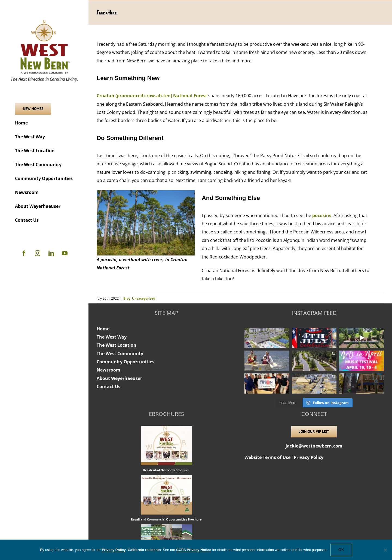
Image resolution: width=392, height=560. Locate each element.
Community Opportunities (125, 362)
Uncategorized (144, 298)
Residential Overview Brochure (166, 470)
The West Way (112, 337)
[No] (385, 550)
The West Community (120, 354)
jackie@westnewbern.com (314, 446)
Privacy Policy (309, 457)
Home (103, 329)
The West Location (117, 345)
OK (341, 550)
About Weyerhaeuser (119, 378)
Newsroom (108, 370)
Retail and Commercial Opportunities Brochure (166, 519)
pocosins (322, 215)
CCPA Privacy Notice (194, 550)
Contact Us (108, 386)
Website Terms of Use (267, 457)
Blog (127, 298)
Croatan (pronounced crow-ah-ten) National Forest (152, 96)
